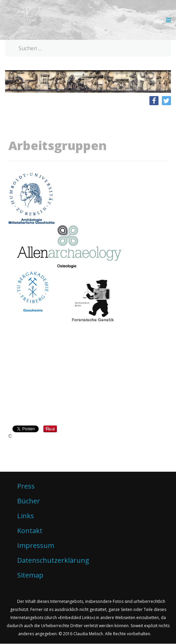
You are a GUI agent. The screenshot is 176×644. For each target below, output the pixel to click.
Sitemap (30, 575)
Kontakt (30, 531)
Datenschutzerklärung (53, 560)
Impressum (36, 545)
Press (26, 486)
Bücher (29, 501)
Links (26, 516)
